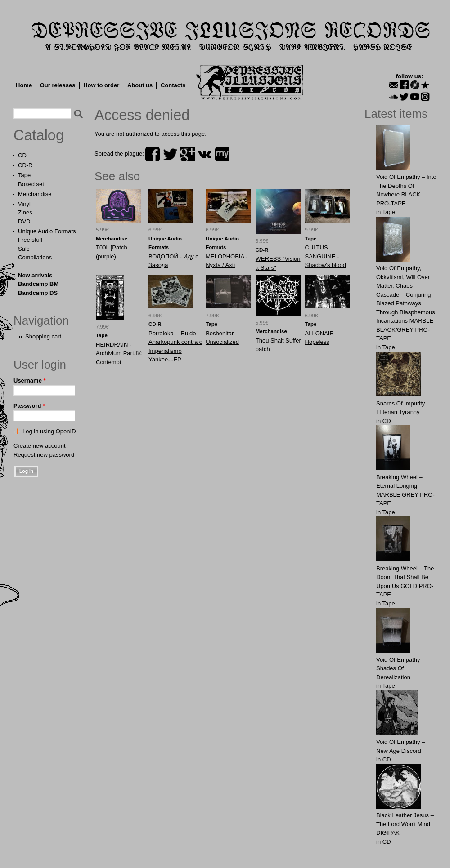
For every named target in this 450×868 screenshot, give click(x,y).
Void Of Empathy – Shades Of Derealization (400, 668)
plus (188, 154)
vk (205, 154)
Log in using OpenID (49, 431)
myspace (222, 154)
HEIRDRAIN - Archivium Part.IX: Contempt (119, 353)
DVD (24, 221)
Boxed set (31, 184)
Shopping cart (43, 336)
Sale (24, 249)
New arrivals (35, 275)
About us (140, 85)
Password (29, 406)
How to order (101, 85)
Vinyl (24, 204)
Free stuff (30, 240)
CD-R (25, 165)
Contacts (173, 85)
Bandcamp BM (38, 284)
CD (22, 155)
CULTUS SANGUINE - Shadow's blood (326, 256)
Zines (25, 212)
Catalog (39, 135)
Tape (24, 175)
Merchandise (35, 194)
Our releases (58, 85)
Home (24, 85)
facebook (153, 154)
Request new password (44, 455)
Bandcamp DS (38, 293)
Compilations (35, 257)
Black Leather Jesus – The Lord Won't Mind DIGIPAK (405, 824)
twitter (170, 154)
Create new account (40, 446)
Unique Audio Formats (47, 231)
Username (30, 381)
